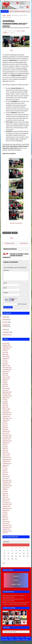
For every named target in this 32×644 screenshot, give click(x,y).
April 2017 (5, 473)
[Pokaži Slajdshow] (16, 223)
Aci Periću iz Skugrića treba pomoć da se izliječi (15, 604)
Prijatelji (5, 330)
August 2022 (6, 371)
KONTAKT (18, 640)
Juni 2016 (5, 491)
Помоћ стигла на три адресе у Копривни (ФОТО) (15, 602)
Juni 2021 (5, 381)
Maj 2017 (5, 471)
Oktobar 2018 (6, 439)
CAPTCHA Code (22, 304)
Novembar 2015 (7, 505)
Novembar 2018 (7, 437)
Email (5, 288)
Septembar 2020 (7, 396)
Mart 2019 (5, 430)
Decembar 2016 (7, 480)
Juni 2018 (5, 446)
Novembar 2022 (7, 369)
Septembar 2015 (7, 508)
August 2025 (6, 349)
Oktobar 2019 (6, 416)
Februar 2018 (6, 454)
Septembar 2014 (7, 531)
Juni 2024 (5, 362)
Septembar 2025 (7, 347)
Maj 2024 (5, 364)
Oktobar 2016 (6, 484)
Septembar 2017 (7, 463)
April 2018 (5, 450)
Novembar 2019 (7, 414)
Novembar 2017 (7, 460)
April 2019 (5, 428)
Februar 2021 (6, 388)
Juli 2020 (5, 399)
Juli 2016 (5, 490)
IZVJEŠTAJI (5, 326)
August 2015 (6, 510)
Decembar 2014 (7, 525)
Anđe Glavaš (7, 233)
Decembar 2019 (7, 413)
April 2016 (5, 495)
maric (19, 31)
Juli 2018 (5, 445)
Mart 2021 (5, 386)
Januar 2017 (6, 478)
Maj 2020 (5, 403)
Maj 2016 (5, 493)
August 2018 (6, 443)
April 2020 (5, 405)
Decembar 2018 (7, 435)
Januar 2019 (6, 433)
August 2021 (6, 379)
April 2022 (5, 373)
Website (6, 293)
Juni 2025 (5, 351)
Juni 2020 (5, 401)
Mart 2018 (5, 452)
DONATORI (6, 320)
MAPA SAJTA (25, 640)
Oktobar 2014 (6, 529)
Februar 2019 (6, 431)
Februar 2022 (6, 377)
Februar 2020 (6, 409)
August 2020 (6, 398)
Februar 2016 (6, 499)
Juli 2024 (5, 360)
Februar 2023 (6, 366)
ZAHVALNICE (6, 335)
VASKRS (15, 233)
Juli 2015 (5, 512)
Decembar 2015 (7, 503)
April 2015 (5, 518)
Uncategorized (6, 332)
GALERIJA (12, 640)
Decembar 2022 (7, 368)
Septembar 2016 (7, 486)
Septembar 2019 (7, 418)
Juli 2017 (5, 467)
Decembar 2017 (7, 458)
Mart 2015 (5, 520)
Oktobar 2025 (6, 345)
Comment (6, 270)
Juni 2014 (5, 533)
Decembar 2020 (7, 392)
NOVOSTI (5, 33)
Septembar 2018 (7, 441)
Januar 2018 (6, 456)
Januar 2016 (6, 501)
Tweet (11, 51)
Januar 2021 (6, 390)
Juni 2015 (5, 514)
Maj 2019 (5, 426)
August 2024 (6, 358)
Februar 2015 (6, 522)
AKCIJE (23, 31)
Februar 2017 (6, 476)
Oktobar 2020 (6, 394)
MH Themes (18, 641)
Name (5, 283)
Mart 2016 (5, 497)
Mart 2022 (5, 375)
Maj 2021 (5, 383)
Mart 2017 (5, 475)
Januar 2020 (6, 411)
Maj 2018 (5, 448)
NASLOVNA (4, 637)
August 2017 (6, 465)
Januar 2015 (6, 523)
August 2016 (6, 488)
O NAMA (5, 325)
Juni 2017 (5, 469)
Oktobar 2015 (6, 507)
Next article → (24, 243)
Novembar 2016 (7, 482)
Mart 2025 (5, 354)
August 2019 (6, 420)
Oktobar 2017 (6, 461)
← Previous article (9, 243)
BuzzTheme (24, 641)
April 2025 (5, 353)
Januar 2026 (6, 343)
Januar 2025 (6, 356)
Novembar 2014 (7, 527)
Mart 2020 (5, 407)
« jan (4, 563)
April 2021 (5, 384)
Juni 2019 (5, 424)
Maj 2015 (5, 516)
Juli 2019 (5, 422)
